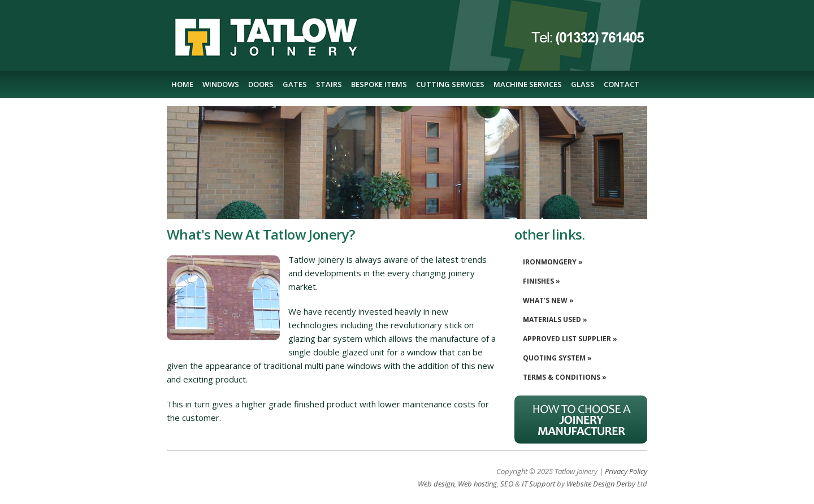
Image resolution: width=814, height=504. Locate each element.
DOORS (261, 84)
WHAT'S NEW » (548, 300)
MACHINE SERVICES (528, 84)
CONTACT (622, 84)
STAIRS (329, 84)
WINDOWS (221, 84)
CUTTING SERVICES (450, 84)
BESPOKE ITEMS (379, 84)
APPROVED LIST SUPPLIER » (570, 339)
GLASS (583, 84)
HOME (182, 84)
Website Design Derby (601, 484)
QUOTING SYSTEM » (557, 358)
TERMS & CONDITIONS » (565, 377)
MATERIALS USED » (555, 320)
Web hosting (477, 484)
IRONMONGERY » (553, 262)
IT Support (538, 484)
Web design (436, 484)
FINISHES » (542, 281)
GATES (295, 84)
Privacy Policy (626, 471)
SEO (507, 484)
